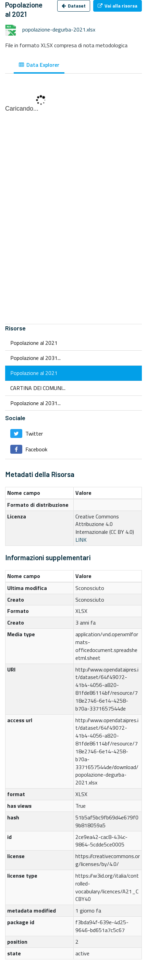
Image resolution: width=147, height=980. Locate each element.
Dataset (74, 6)
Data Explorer (39, 65)
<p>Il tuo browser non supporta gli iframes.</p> (73, 202)
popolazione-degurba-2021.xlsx (59, 29)
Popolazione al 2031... (35, 358)
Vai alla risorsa (118, 6)
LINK (81, 540)
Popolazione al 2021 (34, 343)
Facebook (29, 449)
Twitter (27, 434)
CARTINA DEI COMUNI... (38, 388)
